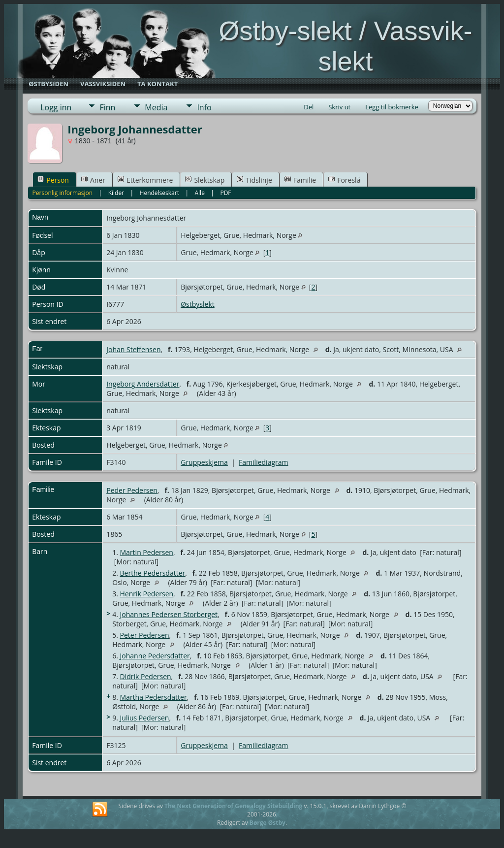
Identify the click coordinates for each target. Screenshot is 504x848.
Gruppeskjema (204, 462)
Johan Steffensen (133, 349)
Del (309, 107)
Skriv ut (339, 107)
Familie (300, 180)
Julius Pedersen (145, 718)
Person (53, 180)
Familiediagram (263, 462)
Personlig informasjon (63, 193)
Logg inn (56, 107)
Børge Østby (268, 823)
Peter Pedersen (145, 635)
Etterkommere (145, 180)
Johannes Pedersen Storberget (169, 614)
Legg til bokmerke (392, 107)
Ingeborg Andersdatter (143, 384)
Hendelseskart (159, 193)
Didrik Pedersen (146, 676)
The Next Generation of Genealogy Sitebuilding (233, 806)
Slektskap (205, 180)
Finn (107, 107)
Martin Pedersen (147, 552)
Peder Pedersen (132, 490)
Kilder (116, 193)
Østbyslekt (198, 304)
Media (156, 107)
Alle (199, 193)
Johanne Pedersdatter (155, 656)
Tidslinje (254, 180)
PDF (225, 193)
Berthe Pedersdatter (153, 573)
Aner (93, 180)
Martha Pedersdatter (154, 697)
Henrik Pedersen (147, 594)
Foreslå (344, 180)
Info (204, 107)
